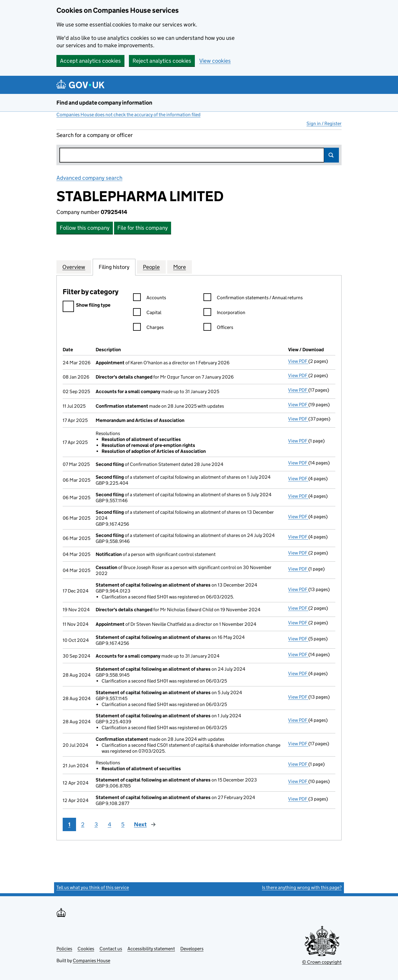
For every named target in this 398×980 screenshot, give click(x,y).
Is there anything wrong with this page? (302, 887)
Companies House (91, 961)
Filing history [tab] (114, 267)
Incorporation (224, 313)
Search (331, 155)
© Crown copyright (322, 962)
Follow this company (85, 228)
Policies (64, 949)
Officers (218, 328)
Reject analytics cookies (162, 61)
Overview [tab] (74, 267)
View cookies (215, 61)
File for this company (143, 228)
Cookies (86, 949)
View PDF (298, 361)
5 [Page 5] (123, 824)
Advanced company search (89, 178)
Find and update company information (104, 103)
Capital (147, 313)
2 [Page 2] (83, 824)
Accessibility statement (151, 949)
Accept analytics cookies (90, 61)
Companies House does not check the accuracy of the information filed (128, 115)
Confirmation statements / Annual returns (253, 298)
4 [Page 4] (110, 824)
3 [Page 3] (96, 824)
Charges (148, 328)
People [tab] (151, 267)
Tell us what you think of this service (93, 887)
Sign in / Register (324, 123)
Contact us (111, 949)
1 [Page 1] (69, 824)
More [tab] (180, 267)
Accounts (150, 298)
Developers (192, 949)
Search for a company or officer (95, 135)
